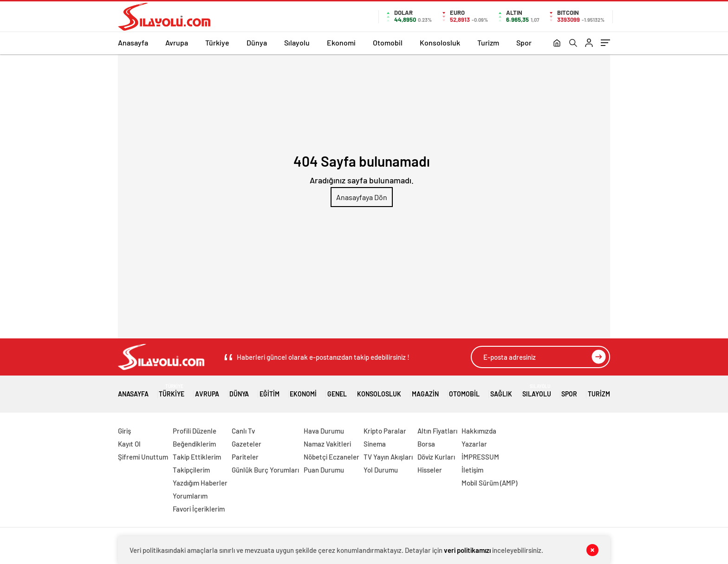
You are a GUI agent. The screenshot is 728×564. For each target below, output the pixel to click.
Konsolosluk (440, 42)
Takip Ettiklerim (197, 457)
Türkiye (217, 42)
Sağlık (501, 391)
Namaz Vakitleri (327, 444)
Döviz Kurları (436, 457)
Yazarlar (474, 444)
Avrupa (177, 42)
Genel (337, 391)
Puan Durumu (324, 470)
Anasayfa (133, 42)
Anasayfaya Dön (362, 197)
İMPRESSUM (480, 457)
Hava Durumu (324, 431)
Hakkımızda (479, 431)
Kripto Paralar (385, 431)
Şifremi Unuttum (143, 457)
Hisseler (430, 470)
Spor (524, 42)
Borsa (426, 444)
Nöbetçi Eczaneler (331, 457)
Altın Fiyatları (437, 431)
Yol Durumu (381, 470)
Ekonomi (341, 42)
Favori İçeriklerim (199, 509)
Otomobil (388, 42)
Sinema (375, 444)
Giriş (124, 431)
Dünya (257, 42)
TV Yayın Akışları (388, 457)
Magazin (425, 391)
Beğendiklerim (194, 444)
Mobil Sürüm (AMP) (489, 483)
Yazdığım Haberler (200, 483)
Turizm (488, 42)
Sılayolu (297, 42)
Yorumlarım (190, 496)
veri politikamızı (467, 550)
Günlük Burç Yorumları (265, 470)
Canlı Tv (243, 431)
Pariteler (245, 457)
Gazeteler (247, 444)
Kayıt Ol (129, 444)
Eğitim (270, 391)
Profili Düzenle (195, 431)
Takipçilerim (191, 470)
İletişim (472, 470)
